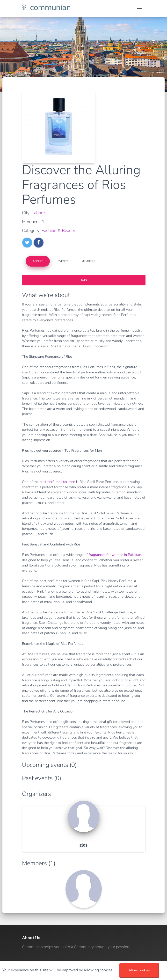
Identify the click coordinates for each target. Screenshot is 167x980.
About (38, 261)
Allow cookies (139, 970)
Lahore (38, 213)
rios (83, 845)
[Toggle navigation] (139, 8)
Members (88, 261)
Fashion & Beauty (58, 231)
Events (63, 261)
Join (84, 280)
